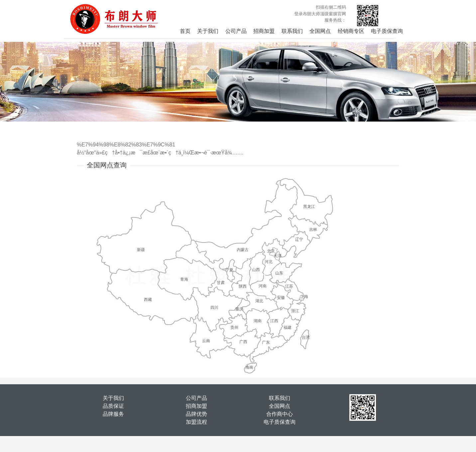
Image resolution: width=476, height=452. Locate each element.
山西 (256, 270)
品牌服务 (113, 414)
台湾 (306, 337)
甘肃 (221, 283)
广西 (243, 342)
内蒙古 (243, 250)
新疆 (141, 250)
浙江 (295, 311)
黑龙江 (309, 207)
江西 (274, 321)
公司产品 (236, 31)
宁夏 (229, 270)
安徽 (281, 298)
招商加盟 (264, 31)
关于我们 (208, 31)
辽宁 (299, 239)
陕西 (243, 286)
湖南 (258, 321)
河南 (263, 286)
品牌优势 (196, 414)
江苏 (289, 286)
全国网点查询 (107, 165)
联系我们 (292, 31)
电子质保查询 (387, 31)
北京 (271, 251)
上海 (304, 297)
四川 (214, 308)
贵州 (234, 327)
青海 (184, 279)
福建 (288, 327)
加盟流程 (196, 422)
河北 (269, 262)
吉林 (313, 229)
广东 (266, 342)
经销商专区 (351, 31)
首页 (185, 31)
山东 (279, 273)
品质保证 (113, 406)
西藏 (148, 300)
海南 (249, 367)
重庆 (239, 309)
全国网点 (320, 31)
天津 (278, 256)
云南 (206, 341)
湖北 (259, 301)
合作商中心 (280, 414)
